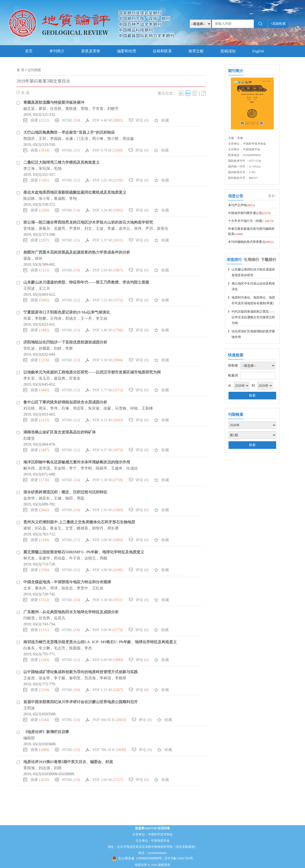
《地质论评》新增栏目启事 (46, 732)
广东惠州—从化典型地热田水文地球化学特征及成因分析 (71, 612)
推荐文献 (196, 51)
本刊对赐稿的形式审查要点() (251, 242)
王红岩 (98, 588)
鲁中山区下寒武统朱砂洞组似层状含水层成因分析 (65, 402)
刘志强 (44, 768)
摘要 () (40, 120)
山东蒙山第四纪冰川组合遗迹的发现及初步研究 (253, 272)
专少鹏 (44, 648)
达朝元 (90, 558)
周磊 (81, 498)
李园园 (56, 139)
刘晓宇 (113, 109)
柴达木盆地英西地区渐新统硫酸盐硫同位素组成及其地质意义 (75, 192)
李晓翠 (121, 678)
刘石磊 (41, 528)
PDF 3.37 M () (108, 240)
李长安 (29, 378)
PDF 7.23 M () (108, 300)
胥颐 (84, 109)
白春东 (29, 648)
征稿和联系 (162, 51)
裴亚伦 (163, 228)
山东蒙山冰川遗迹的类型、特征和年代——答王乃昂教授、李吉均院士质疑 (86, 282)
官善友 (75, 378)
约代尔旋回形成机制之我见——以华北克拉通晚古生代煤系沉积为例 (253, 317)
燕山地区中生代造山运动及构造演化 (253, 286)
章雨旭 (29, 768)
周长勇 (113, 528)
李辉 (69, 348)
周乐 (42, 408)
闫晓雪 (29, 618)
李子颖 (60, 678)
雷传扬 (29, 228)
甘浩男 (44, 618)
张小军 (44, 199)
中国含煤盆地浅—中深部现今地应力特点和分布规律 (67, 582)
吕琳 (65, 408)
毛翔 (58, 169)
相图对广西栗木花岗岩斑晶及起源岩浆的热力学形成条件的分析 (77, 252)
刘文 (88, 228)
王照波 (29, 288)
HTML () (71, 120)
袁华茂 (44, 468)
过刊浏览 (34, 70)
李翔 (73, 199)
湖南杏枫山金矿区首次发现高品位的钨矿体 (60, 432)
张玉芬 (44, 378)
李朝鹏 (41, 318)
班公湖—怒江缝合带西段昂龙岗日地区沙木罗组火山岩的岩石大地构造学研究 (88, 222)
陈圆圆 (75, 648)
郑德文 (71, 318)
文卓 (27, 588)
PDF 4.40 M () (108, 120)
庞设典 (60, 378)
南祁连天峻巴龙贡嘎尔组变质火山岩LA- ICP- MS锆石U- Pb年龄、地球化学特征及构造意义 (100, 642)
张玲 (39, 258)
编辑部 (29, 738)
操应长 (44, 498)
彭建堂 (29, 438)
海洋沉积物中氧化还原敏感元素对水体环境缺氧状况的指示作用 (77, 462)
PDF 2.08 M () (108, 540)
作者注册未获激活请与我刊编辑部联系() (251, 231)
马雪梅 (121, 408)
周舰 (103, 558)
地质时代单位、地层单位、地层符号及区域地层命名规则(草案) (253, 300)
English (258, 51)
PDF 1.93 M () (108, 510)
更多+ (272, 196)
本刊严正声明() (241, 205)
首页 (29, 51)
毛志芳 (60, 648)
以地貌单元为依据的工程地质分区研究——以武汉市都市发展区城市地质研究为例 (92, 372)
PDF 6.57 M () (108, 450)
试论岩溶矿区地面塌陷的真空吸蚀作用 (253, 334)
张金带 (44, 678)
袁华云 (124, 228)
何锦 (134, 408)
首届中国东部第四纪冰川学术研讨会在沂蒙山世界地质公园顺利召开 (81, 702)
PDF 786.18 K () (109, 750)
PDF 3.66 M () (107, 630)
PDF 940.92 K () (109, 720)
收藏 (165, 120)
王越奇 (117, 468)
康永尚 (41, 588)
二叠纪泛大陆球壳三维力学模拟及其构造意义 (61, 162)
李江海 (29, 169)
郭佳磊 (60, 558)
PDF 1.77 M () (108, 390)
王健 (58, 498)
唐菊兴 (44, 228)
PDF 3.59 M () (108, 360)
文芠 (69, 528)
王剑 (42, 139)
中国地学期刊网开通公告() (249, 213)
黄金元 (56, 528)
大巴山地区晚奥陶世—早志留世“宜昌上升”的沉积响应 (69, 132)
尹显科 (75, 228)
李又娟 (102, 318)
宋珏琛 (44, 169)
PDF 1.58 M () (108, 480)
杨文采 (29, 109)
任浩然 (56, 109)
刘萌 (58, 768)
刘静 (58, 348)
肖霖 (27, 318)
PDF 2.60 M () (108, 780)
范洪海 (90, 678)
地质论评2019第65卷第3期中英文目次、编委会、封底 (68, 762)
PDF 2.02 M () (108, 180)
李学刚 (86, 468)
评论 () (142, 120)
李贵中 (82, 588)
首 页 (20, 70)
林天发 (29, 558)
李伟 (54, 408)
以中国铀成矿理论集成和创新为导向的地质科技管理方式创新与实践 (81, 672)
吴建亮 (60, 228)
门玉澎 (82, 139)
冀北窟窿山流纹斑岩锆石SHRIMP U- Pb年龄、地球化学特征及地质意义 (84, 552)
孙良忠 (67, 588)
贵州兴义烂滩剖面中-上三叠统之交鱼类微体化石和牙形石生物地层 (79, 522)
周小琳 (98, 139)
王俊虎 (29, 678)
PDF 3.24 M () (108, 210)
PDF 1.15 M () (108, 690)
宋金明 (60, 468)
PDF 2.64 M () (108, 270)
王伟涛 (56, 318)
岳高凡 (60, 618)
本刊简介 (57, 51)
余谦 (69, 139)
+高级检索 (278, 24)
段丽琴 (102, 468)
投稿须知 (228, 51)
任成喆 (132, 468)
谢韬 (27, 528)
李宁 (73, 468)
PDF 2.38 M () (108, 600)
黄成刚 (60, 199)
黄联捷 (71, 109)
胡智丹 (98, 528)
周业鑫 (128, 139)
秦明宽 (75, 678)
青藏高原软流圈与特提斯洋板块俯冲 (54, 102)
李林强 (105, 678)
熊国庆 (29, 139)
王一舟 (86, 318)
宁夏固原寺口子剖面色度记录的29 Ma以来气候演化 (67, 312)
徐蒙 (107, 408)
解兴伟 (29, 468)
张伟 (138, 228)
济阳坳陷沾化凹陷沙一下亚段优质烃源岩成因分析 (65, 342)
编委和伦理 (127, 51)
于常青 (98, 109)
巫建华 (44, 558)
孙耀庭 (44, 348)
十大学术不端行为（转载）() (251, 221)
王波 (100, 228)
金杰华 (29, 498)
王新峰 (147, 408)
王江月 (44, 288)
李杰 (88, 648)
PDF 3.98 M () (108, 570)
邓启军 (79, 408)
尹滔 (149, 228)
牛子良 (75, 558)
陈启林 (29, 199)
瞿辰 (42, 109)
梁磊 (27, 258)
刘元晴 (29, 408)
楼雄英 (82, 528)
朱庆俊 (94, 408)
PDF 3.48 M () (108, 330)
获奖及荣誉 (91, 51)
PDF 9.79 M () (107, 150)
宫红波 (29, 348)
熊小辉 (113, 139)
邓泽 (54, 588)
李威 (111, 228)
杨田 (69, 498)
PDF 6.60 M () (108, 660)
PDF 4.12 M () (108, 420)
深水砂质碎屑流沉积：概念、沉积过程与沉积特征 (65, 492)
